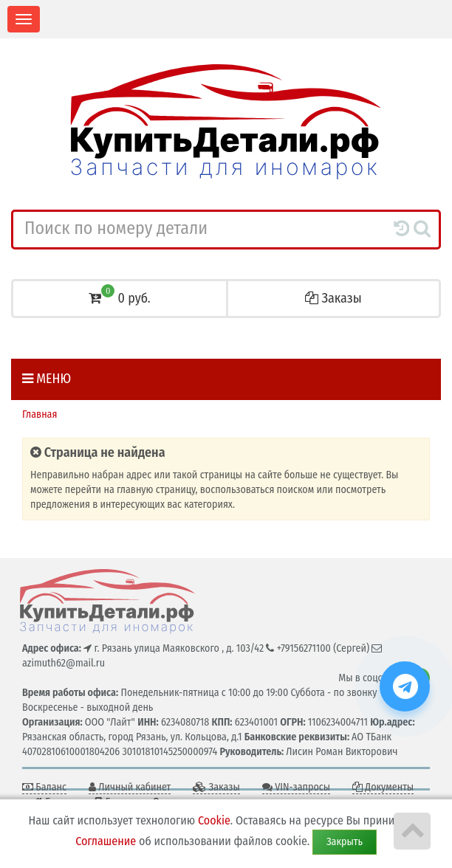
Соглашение (106, 841)
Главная (40, 414)
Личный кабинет (130, 787)
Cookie (214, 820)
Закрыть (345, 842)
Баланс (44, 787)
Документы (383, 787)
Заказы (333, 298)
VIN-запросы (296, 787)
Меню (47, 379)
